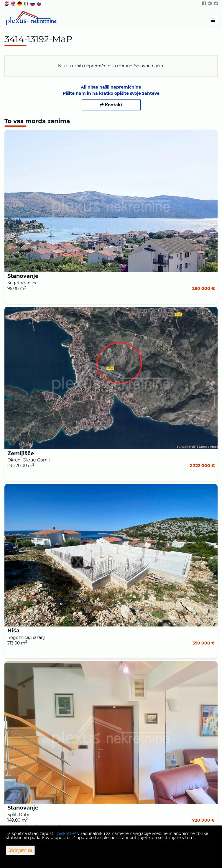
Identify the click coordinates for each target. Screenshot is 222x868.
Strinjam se (20, 850)
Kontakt (111, 105)
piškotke (66, 833)
